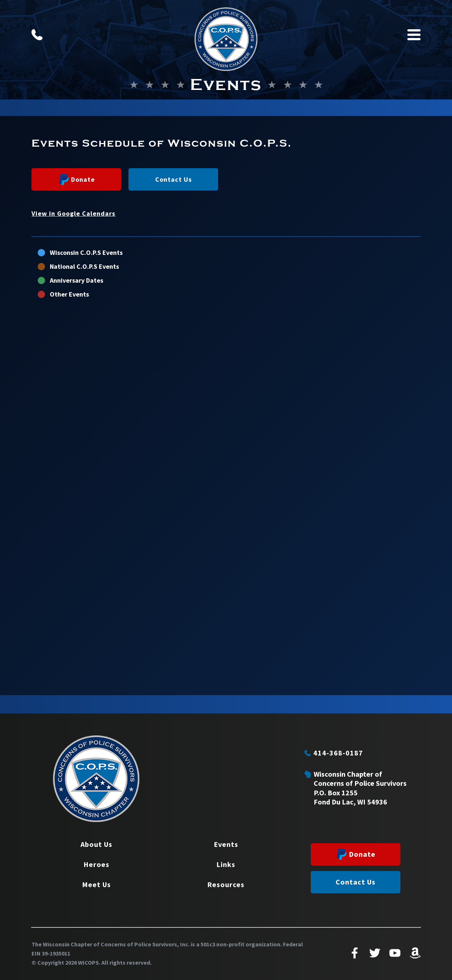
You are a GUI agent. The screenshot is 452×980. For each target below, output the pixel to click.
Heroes (96, 864)
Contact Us (173, 179)
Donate (77, 180)
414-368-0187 (334, 753)
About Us (96, 844)
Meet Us (96, 884)
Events (226, 844)
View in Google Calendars (73, 213)
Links (226, 864)
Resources (226, 884)
